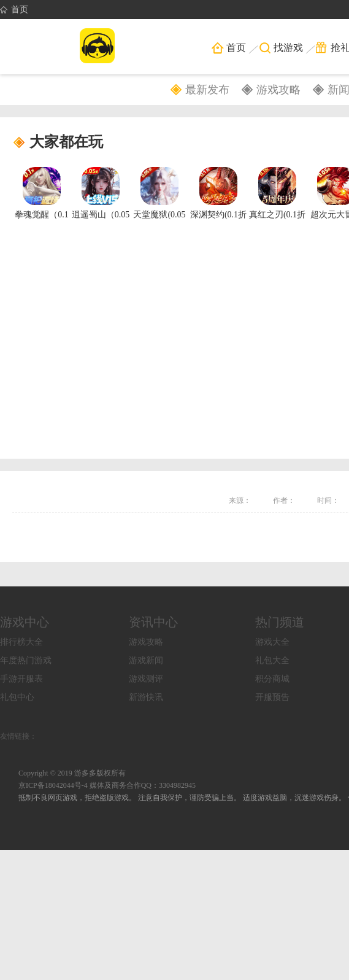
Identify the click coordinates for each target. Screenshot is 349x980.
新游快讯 (146, 697)
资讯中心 (153, 622)
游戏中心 (25, 622)
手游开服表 (21, 679)
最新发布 (207, 90)
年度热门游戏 (26, 660)
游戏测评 (146, 679)
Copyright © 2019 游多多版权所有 (72, 773)
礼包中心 (17, 697)
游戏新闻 (146, 660)
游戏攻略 (278, 90)
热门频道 (280, 622)
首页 (14, 10)
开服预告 (272, 697)
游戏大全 (272, 642)
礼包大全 (272, 660)
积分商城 (272, 679)
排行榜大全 (21, 642)
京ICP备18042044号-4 (53, 785)
